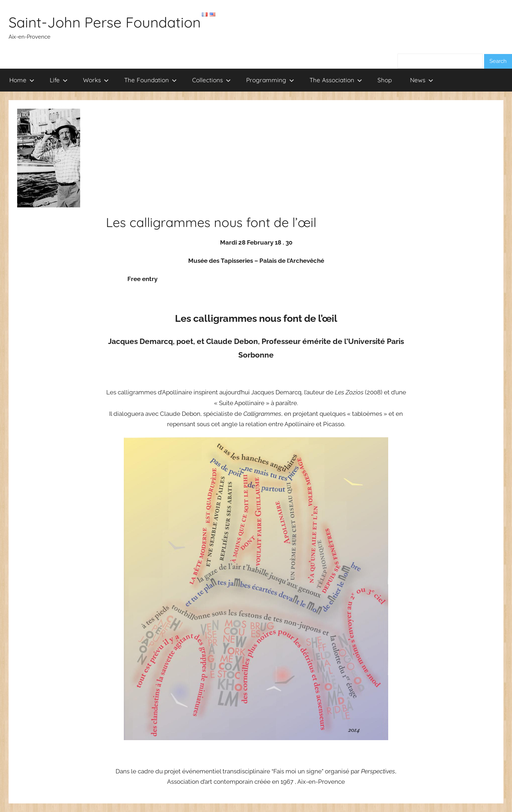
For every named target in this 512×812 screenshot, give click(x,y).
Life (59, 80)
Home (22, 80)
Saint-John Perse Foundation (105, 22)
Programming (270, 80)
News (422, 80)
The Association (336, 80)
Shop (385, 80)
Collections (211, 80)
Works (96, 80)
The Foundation (150, 80)
